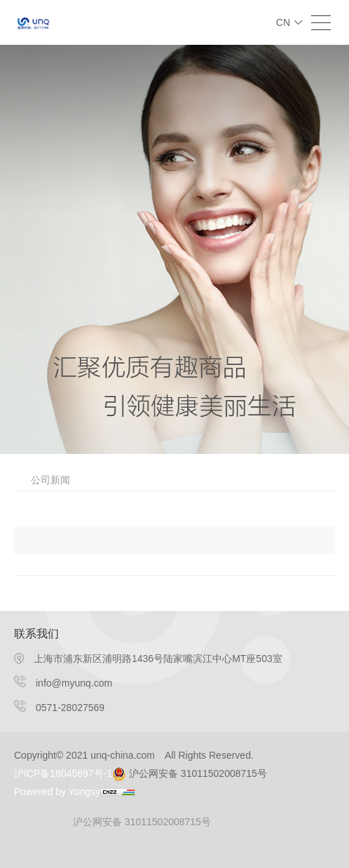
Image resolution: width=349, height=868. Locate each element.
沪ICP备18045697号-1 (63, 773)
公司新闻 (50, 480)
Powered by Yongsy (57, 792)
